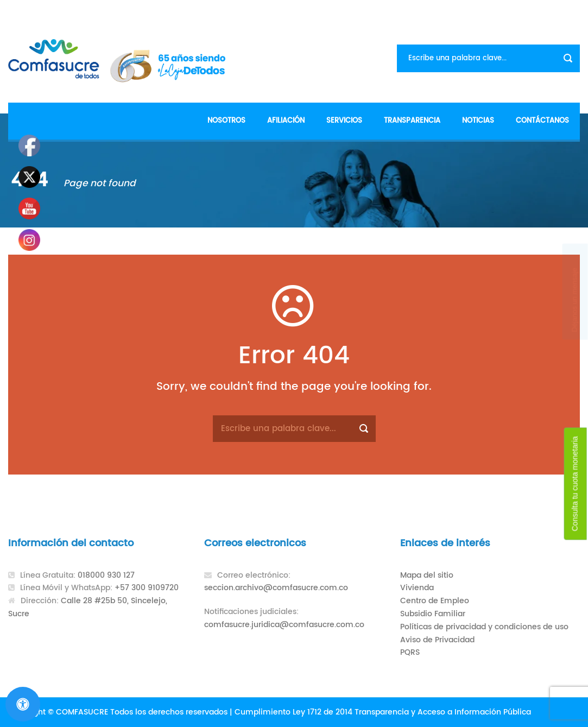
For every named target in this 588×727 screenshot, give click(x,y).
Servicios (344, 121)
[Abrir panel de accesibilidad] (23, 704)
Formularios (506, 11)
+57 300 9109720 (147, 588)
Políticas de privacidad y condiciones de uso (484, 627)
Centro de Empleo (435, 601)
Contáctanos (542, 121)
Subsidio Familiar (433, 614)
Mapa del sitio (427, 575)
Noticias (478, 121)
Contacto (560, 11)
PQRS (410, 652)
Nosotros (226, 121)
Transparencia (412, 121)
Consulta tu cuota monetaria (575, 484)
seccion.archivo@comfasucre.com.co (276, 588)
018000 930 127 (106, 575)
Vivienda (417, 588)
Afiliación (286, 121)
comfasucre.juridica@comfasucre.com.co (284, 625)
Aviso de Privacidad (437, 640)
